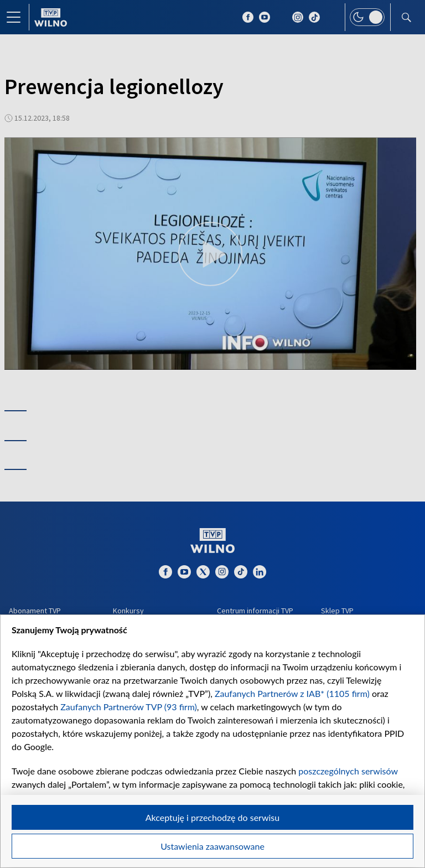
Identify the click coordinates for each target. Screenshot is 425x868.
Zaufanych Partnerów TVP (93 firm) (129, 707)
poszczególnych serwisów (348, 771)
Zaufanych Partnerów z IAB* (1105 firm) (292, 693)
